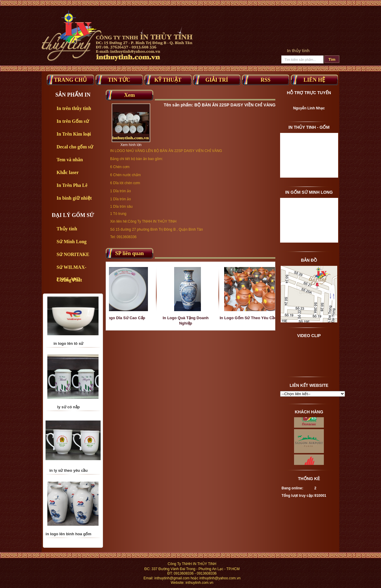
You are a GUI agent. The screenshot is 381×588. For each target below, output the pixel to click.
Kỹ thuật (168, 80)
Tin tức (119, 80)
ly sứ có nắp (68, 414)
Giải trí (217, 80)
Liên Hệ (314, 80)
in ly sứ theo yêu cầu (69, 478)
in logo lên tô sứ (69, 351)
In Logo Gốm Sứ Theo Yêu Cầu (253, 318)
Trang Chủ (70, 80)
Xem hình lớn (131, 145)
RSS (265, 80)
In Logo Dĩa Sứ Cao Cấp (128, 318)
